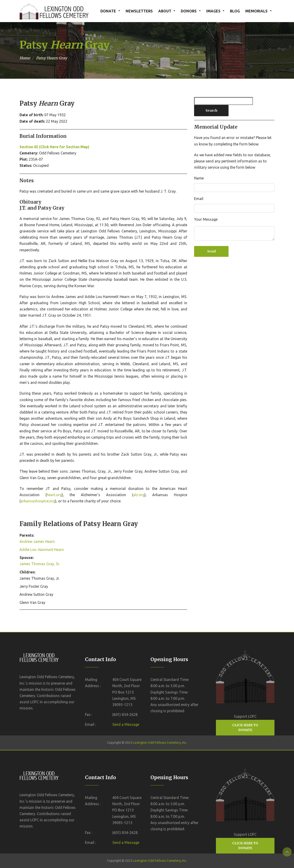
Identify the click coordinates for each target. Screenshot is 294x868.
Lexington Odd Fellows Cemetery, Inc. (160, 743)
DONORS (189, 11)
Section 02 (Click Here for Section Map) (54, 147)
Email (199, 199)
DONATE (108, 11)
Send (211, 251)
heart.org (54, 495)
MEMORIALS (256, 11)
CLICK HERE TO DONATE (245, 728)
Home (25, 58)
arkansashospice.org (38, 501)
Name (199, 178)
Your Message (206, 219)
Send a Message (126, 724)
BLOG (235, 11)
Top (287, 852)
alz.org (139, 495)
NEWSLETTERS (139, 11)
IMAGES (213, 11)
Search (211, 110)
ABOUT (165, 11)
